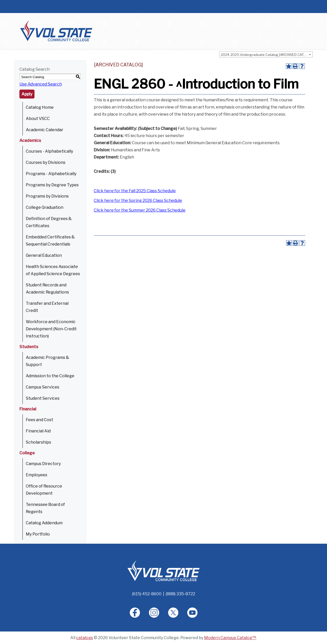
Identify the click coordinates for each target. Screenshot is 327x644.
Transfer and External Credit (47, 307)
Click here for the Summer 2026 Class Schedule (140, 210)
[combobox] (266, 54)
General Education (44, 255)
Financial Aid (38, 431)
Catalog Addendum (44, 523)
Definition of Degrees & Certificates (49, 222)
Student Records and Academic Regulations (47, 289)
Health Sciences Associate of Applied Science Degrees (53, 270)
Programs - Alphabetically (51, 174)
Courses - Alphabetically (49, 151)
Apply (27, 94)
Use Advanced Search (41, 84)
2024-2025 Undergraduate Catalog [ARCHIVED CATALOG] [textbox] (267, 55)
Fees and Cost (39, 420)
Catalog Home (40, 107)
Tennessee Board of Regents (45, 508)
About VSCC (38, 119)
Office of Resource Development (44, 490)
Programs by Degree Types (52, 185)
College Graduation (45, 207)
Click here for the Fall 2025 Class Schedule (135, 191)
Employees (37, 475)
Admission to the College (50, 376)
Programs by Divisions (47, 196)
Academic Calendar (45, 130)
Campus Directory (43, 464)
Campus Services (43, 387)
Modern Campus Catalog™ (230, 638)
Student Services (43, 398)
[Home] (163, 571)
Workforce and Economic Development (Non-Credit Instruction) (51, 329)
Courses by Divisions (46, 162)
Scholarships (38, 442)
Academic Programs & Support (48, 361)
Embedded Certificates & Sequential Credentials (50, 241)
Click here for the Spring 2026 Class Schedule (138, 201)
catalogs (85, 638)
